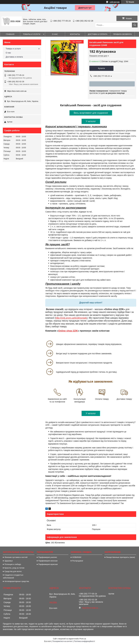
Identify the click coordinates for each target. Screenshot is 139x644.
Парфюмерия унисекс (48, 557)
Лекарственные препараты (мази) (121, 557)
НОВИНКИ (77, 557)
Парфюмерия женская (48, 561)
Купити (101, 68)
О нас (55, 34)
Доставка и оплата (98, 34)
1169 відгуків (115, 2)
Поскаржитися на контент (62, 641)
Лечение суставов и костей (16, 557)
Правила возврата (122, 34)
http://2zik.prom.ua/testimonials (71, 318)
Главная (10, 34)
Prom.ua (83, 639)
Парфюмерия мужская (48, 564)
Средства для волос (13, 571)
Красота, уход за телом (14, 568)
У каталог (91, 121)
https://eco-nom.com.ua (17, 91)
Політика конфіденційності (84, 641)
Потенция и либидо (13, 564)
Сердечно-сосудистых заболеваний (13, 576)
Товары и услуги (32, 34)
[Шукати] (135, 25)
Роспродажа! (78, 561)
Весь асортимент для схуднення (91, 113)
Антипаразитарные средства (17, 581)
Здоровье (9, 561)
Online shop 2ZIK (68, 331)
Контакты (75, 34)
